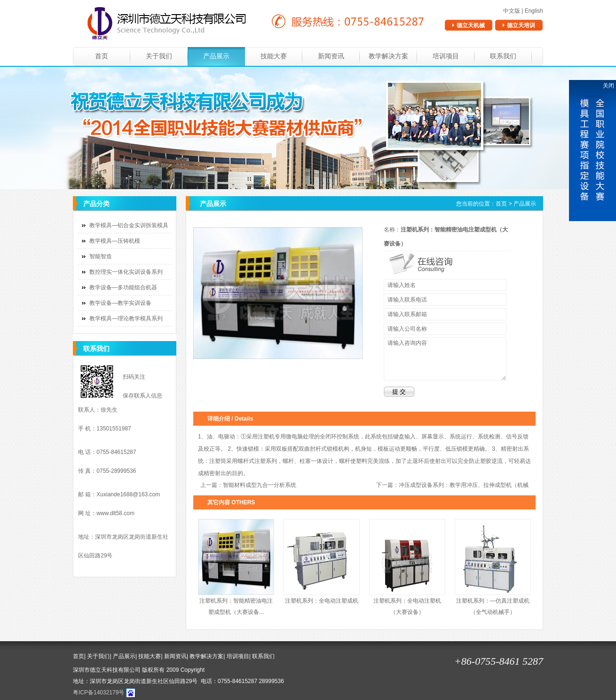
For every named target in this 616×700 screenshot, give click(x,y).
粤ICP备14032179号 (99, 692)
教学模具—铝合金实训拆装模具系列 (123, 227)
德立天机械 (471, 25)
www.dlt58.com (115, 513)
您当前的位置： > (496, 204)
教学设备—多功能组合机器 (123, 287)
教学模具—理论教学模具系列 (126, 318)
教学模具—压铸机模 (115, 241)
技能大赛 (274, 56)
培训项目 (446, 56)
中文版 (512, 11)
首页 (102, 56)
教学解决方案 (388, 56)
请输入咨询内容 (445, 359)
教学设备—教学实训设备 (120, 303)
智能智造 (101, 256)
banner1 (308, 128)
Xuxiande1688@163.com (128, 494)
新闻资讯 (331, 56)
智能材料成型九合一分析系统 (260, 485)
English (534, 11)
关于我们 (159, 56)
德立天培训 (521, 25)
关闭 (608, 86)
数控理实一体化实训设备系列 (126, 272)
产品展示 (216, 56)
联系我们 (503, 56)
